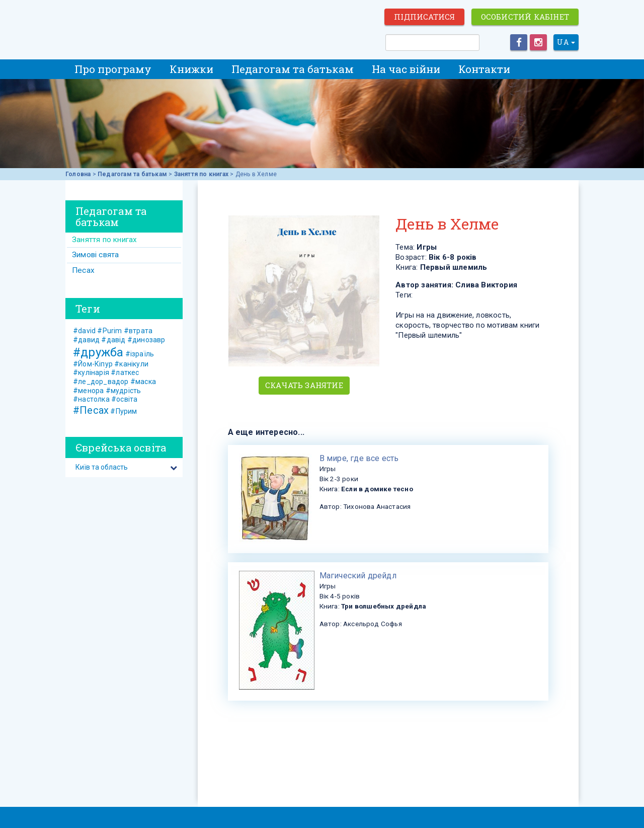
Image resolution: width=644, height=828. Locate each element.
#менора (88, 391)
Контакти (484, 69)
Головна (78, 174)
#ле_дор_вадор (101, 382)
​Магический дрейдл (358, 576)
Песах (83, 270)
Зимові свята (95, 255)
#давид (86, 340)
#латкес (125, 372)
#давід (113, 340)
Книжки (191, 69)
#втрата (138, 331)
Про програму (113, 69)
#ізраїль (140, 354)
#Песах (91, 410)
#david (84, 331)
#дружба (98, 352)
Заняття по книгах (201, 174)
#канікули (131, 364)
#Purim (109, 331)
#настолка (91, 399)
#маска (143, 382)
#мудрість (124, 391)
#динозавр (146, 340)
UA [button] (566, 42)
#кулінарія (91, 372)
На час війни (406, 69)
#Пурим (124, 411)
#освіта (124, 399)
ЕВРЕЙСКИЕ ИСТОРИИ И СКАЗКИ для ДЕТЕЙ (121, 26)
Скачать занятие (304, 385)
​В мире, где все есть (359, 458)
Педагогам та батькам (293, 69)
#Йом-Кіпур (93, 364)
